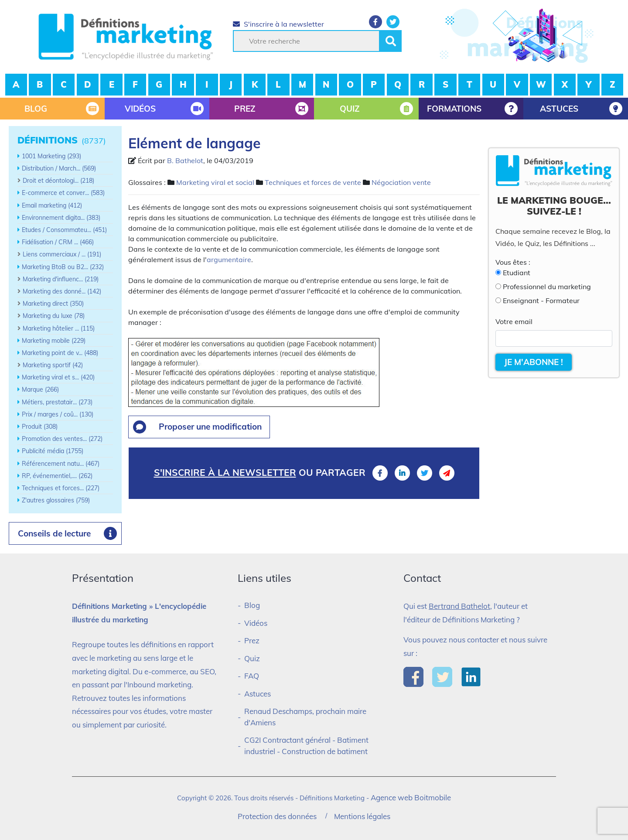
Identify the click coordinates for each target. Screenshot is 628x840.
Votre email (514, 321)
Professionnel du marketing (547, 287)
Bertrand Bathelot (459, 606)
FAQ (252, 676)
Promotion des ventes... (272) (62, 439)
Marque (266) (40, 389)
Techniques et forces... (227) (61, 488)
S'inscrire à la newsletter (278, 24)
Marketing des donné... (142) (62, 291)
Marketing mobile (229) (54, 341)
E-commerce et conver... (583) (63, 193)
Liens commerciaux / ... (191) (62, 254)
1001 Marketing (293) (51, 156)
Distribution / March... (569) (59, 168)
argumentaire (229, 260)
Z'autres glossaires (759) (56, 500)
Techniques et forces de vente (313, 182)
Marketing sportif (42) (53, 365)
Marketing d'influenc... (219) (61, 279)
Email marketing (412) (52, 205)
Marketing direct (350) (53, 304)
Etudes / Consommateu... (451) (64, 230)
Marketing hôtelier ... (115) (59, 328)
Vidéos (256, 623)
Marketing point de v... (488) (60, 353)
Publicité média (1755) (53, 451)
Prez (252, 640)
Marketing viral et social (215, 182)
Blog (252, 605)
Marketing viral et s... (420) (58, 377)
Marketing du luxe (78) (54, 316)
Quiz (252, 658)
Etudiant (517, 273)
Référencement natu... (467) (61, 464)
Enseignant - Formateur (541, 300)
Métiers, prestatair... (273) (57, 402)
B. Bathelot (185, 160)
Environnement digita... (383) (61, 218)
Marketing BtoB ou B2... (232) (63, 267)
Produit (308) (40, 427)
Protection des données (277, 816)
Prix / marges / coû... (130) (58, 414)
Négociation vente (401, 182)
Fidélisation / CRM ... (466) (58, 242)
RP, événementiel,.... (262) (57, 476)
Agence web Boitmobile (411, 797)
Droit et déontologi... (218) (58, 181)
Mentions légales (362, 816)
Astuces (258, 694)
